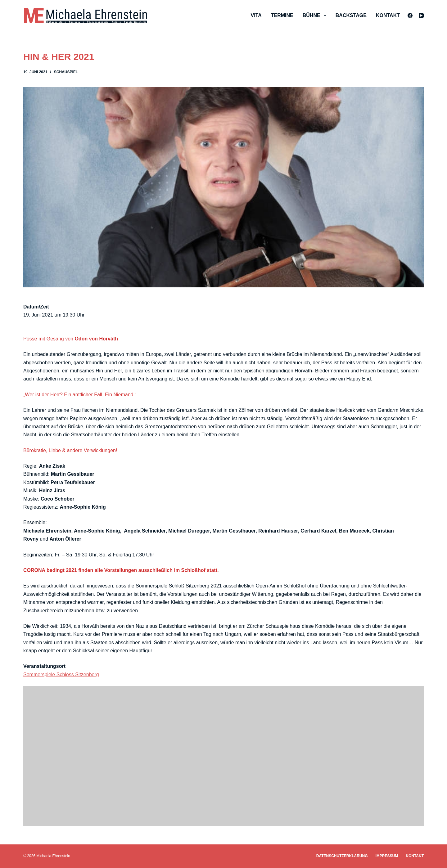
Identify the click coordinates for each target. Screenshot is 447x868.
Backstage (351, 15)
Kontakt (388, 15)
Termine (282, 15)
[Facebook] (410, 16)
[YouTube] (421, 16)
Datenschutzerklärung (342, 856)
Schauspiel (66, 72)
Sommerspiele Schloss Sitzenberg (61, 675)
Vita (256, 15)
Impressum (387, 856)
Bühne (316, 16)
